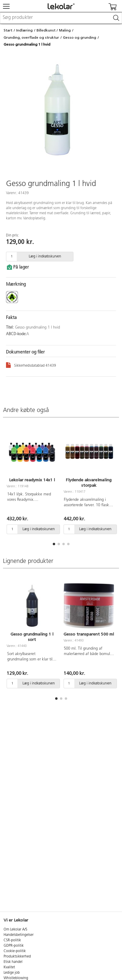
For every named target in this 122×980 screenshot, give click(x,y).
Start (8, 30)
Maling (65, 30)
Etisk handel (13, 962)
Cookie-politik (15, 951)
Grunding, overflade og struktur (31, 38)
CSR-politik (12, 940)
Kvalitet (9, 967)
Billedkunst (46, 30)
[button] (54, 544)
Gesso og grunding (80, 38)
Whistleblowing (16, 978)
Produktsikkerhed (17, 957)
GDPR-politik (14, 946)
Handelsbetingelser (19, 935)
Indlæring (24, 30)
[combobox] (61, 18)
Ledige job (12, 973)
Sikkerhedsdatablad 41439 (31, 365)
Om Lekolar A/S (15, 930)
